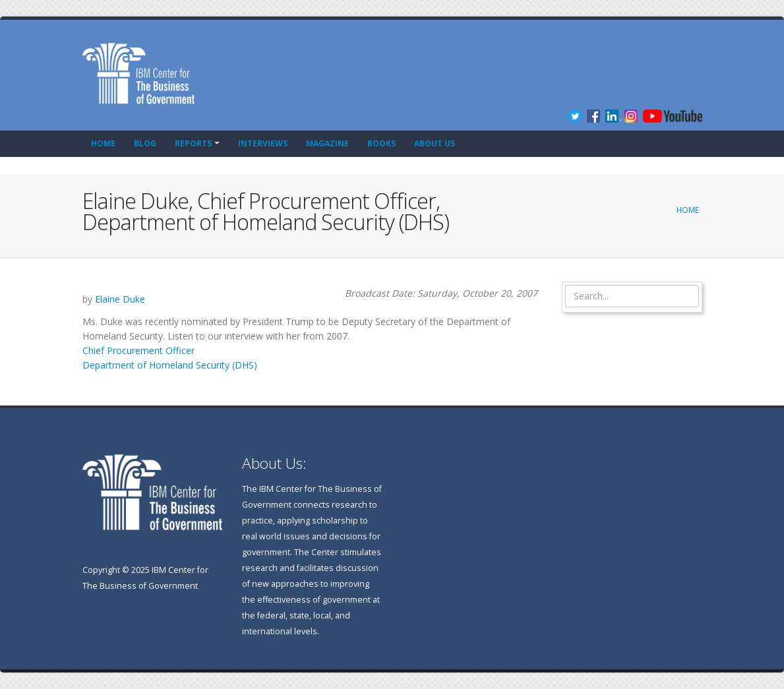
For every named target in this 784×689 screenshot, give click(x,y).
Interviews (263, 143)
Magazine (327, 143)
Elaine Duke (120, 299)
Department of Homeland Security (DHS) (170, 365)
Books (381, 143)
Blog (145, 143)
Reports (193, 143)
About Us (435, 143)
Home (103, 143)
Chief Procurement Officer (138, 350)
